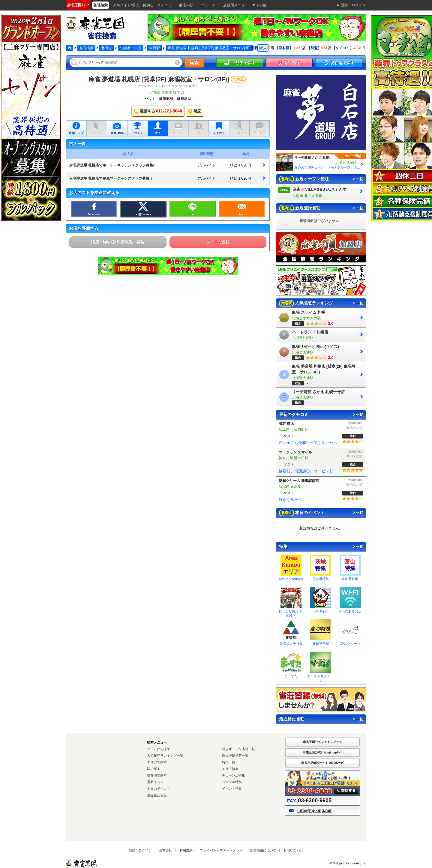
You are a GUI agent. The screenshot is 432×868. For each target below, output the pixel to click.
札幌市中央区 (130, 48)
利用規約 (186, 850)
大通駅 (154, 48)
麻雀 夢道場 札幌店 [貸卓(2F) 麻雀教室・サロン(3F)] (159, 79)
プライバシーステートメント (221, 850)
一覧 (358, 179)
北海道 (106, 48)
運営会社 (166, 850)
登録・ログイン (140, 850)
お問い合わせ (293, 850)
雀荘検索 (86, 48)
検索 (194, 63)
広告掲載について (263, 850)
